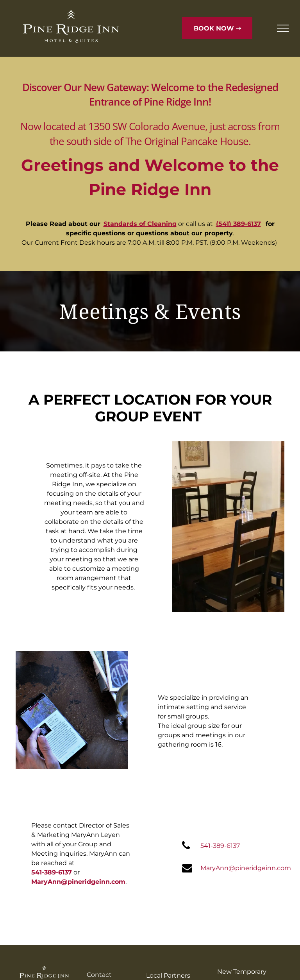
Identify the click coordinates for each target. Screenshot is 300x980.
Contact (99, 975)
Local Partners (168, 976)
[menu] (283, 28)
